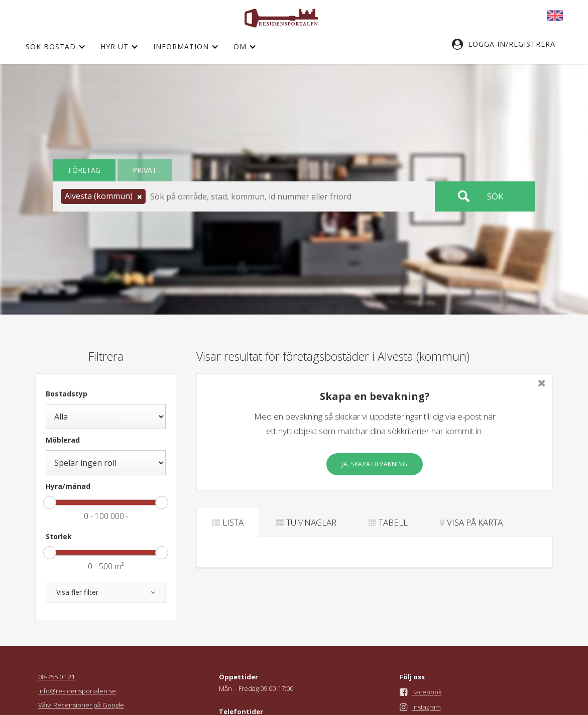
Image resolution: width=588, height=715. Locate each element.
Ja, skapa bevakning (375, 464)
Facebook (427, 692)
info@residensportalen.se (77, 691)
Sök (495, 196)
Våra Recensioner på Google (81, 705)
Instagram (427, 707)
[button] (509, 44)
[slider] (50, 502)
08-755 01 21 (56, 677)
